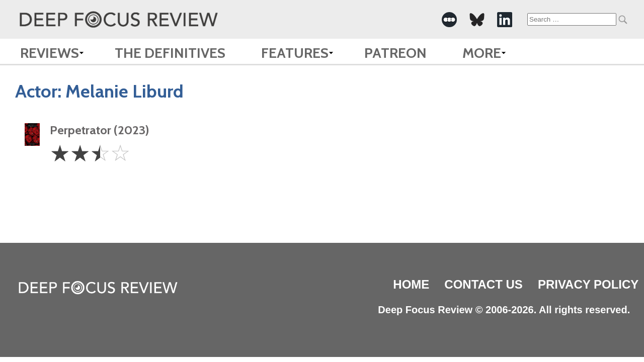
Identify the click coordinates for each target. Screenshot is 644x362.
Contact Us (484, 284)
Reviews (50, 53)
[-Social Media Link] (449, 20)
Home (411, 284)
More (482, 53)
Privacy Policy (588, 284)
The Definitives (170, 53)
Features (295, 53)
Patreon (395, 53)
